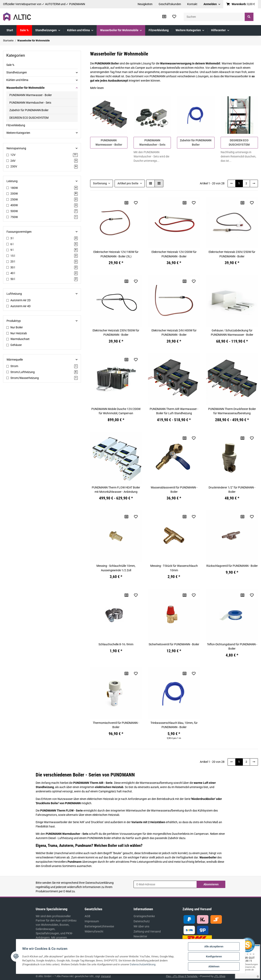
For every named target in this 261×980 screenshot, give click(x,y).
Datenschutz (142, 921)
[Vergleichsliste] (164, 17)
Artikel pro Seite (128, 183)
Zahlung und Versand (147, 931)
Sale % (10, 65)
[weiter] (254, 183)
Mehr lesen (97, 88)
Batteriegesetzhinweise (99, 926)
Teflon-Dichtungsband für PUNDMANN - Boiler (232, 646)
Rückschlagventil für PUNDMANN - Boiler (232, 566)
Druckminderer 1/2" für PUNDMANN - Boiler (232, 490)
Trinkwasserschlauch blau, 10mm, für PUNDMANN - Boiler (174, 725)
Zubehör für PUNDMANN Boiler (29, 110)
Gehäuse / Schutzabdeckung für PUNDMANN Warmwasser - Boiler (232, 333)
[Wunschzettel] (174, 17)
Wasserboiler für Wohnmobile (25, 88)
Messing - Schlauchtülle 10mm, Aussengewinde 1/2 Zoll (116, 568)
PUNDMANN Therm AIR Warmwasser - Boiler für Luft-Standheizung (174, 411)
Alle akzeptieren (214, 946)
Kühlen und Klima (17, 80)
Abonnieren (211, 884)
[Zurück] (232, 183)
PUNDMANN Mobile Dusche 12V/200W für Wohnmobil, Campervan (116, 411)
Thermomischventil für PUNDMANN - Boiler (116, 725)
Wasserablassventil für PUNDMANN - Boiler (174, 490)
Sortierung (100, 183)
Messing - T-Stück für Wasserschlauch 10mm (174, 568)
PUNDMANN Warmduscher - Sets (30, 103)
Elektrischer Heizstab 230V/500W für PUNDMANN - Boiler (116, 333)
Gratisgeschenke (144, 916)
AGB (87, 916)
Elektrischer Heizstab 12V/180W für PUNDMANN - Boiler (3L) (116, 254)
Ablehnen (214, 966)
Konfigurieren (214, 956)
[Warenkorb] (241, 4)
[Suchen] (214, 17)
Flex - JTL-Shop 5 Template (182, 976)
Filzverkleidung (16, 125)
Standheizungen (17, 72)
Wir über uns (141, 926)
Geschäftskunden (170, 4)
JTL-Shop (220, 976)
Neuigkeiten (145, 4)
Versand (106, 976)
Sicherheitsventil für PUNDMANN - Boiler (174, 644)
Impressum (92, 921)
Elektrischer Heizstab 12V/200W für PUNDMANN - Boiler (174, 254)
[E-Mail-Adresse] (165, 884)
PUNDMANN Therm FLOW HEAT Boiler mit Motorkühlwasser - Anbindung (116, 490)
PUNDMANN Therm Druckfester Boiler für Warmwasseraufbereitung (232, 411)
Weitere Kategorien (18, 133)
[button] (212, 4)
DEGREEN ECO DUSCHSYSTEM (29, 118)
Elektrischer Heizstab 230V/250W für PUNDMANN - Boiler (232, 254)
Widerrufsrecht (94, 931)
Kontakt (192, 4)
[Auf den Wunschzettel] (136, 203)
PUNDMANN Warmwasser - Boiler (31, 95)
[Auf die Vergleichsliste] (126, 203)
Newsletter (140, 936)
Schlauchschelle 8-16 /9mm (116, 644)
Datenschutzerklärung (100, 883)
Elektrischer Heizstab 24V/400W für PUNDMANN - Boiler (174, 333)
